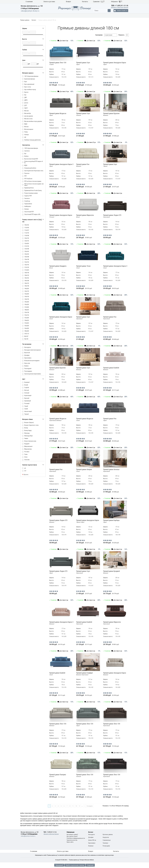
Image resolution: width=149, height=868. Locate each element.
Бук (25, 95)
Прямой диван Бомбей (111, 369)
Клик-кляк (27, 363)
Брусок (26, 92)
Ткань (26, 454)
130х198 (27, 259)
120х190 (27, 238)
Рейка (26, 132)
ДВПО (26, 100)
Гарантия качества (72, 840)
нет (25, 471)
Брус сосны (28, 87)
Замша (26, 438)
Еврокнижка (28, 358)
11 (80, 806)
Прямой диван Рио (83, 165)
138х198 (27, 273)
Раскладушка (28, 371)
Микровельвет (28, 446)
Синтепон (27, 198)
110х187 (27, 230)
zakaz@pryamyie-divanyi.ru (30, 11)
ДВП (26, 97)
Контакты (85, 2)
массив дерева (29, 116)
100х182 (27, 225)
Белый (26, 385)
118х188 (27, 236)
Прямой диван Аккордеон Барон (115, 63)
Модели (87, 15)
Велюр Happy (28, 430)
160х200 (27, 328)
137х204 (27, 270)
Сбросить (25, 474)
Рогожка (27, 452)
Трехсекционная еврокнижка (33, 374)
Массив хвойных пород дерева (33, 121)
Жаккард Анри (28, 436)
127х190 (27, 246)
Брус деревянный (29, 84)
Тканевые (105, 843)
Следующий (90, 865)
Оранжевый (28, 401)
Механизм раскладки (70, 15)
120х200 (27, 243)
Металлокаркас (29, 129)
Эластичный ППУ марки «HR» (32, 214)
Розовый (27, 403)
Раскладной (28, 369)
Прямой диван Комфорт (85, 674)
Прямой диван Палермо (58, 775)
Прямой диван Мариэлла (85, 216)
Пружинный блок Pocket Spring (33, 190)
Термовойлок (28, 204)
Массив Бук (28, 113)
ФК (25, 137)
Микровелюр (28, 449)
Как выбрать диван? (72, 834)
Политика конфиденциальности (76, 838)
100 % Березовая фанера (31, 76)
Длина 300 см (92, 840)
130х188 (27, 257)
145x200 (27, 302)
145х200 (27, 304)
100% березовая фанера (31, 148)
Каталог (34, 20)
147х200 (27, 307)
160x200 (27, 326)
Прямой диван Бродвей (111, 572)
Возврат (68, 2)
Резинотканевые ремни (31, 193)
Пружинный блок (29, 188)
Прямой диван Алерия (84, 470)
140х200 (27, 289)
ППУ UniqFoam (28, 179)
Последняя (90, 806)
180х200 (27, 331)
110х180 (27, 228)
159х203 (27, 323)
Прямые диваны (50, 15)
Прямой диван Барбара (111, 521)
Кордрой (27, 444)
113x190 (27, 233)
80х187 (26, 336)
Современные (107, 840)
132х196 (27, 262)
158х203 (27, 320)
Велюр (26, 428)
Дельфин (27, 355)
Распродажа (120, 15)
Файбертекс (28, 206)
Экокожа (27, 460)
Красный (27, 398)
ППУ (25, 176)
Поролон (27, 173)
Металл (26, 127)
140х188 (27, 281)
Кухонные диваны (31, 15)
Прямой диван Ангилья (111, 470)
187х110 (27, 334)
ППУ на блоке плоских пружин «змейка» (34, 185)
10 (76, 806)
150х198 (27, 312)
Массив (26, 111)
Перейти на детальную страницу (75, 865)
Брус (26, 82)
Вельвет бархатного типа (31, 425)
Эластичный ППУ (29, 212)
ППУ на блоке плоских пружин (33, 181)
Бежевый (27, 382)
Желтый (27, 390)
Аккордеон (28, 347)
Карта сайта (70, 842)
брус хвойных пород (30, 89)
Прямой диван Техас (83, 267)
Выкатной (27, 353)
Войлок (26, 156)
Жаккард (27, 433)
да (25, 468)
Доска (26, 103)
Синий (26, 409)
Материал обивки (103, 15)
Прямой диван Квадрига (58, 267)
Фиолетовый (28, 411)
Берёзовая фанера (30, 79)
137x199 (27, 267)
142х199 (27, 291)
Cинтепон (27, 151)
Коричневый (28, 396)
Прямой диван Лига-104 (58, 63)
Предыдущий (59, 865)
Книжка (26, 366)
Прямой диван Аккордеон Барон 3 (61, 165)
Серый (26, 406)
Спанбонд (27, 201)
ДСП (26, 105)
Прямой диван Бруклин (111, 114)
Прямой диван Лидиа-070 (112, 216)
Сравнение (98, 2)
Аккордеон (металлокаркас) (32, 350)
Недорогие (106, 837)
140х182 (27, 278)
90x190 (26, 339)
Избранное (116, 2)
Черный (26, 414)
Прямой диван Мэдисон (58, 114)
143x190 (27, 297)
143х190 (27, 299)
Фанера (27, 135)
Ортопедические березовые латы (34, 171)
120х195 (27, 241)
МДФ (26, 124)
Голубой (27, 388)
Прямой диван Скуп (83, 63)
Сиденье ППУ (28, 196)
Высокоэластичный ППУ (31, 159)
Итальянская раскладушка (32, 361)
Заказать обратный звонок (119, 7)
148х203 (27, 310)
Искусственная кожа (30, 441)
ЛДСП (26, 108)
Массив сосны (28, 119)
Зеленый (27, 393)
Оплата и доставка (49, 2)
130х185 (27, 254)
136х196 (27, 265)
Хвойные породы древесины (32, 140)
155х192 (27, 315)
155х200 (27, 318)
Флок (26, 457)
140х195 (27, 283)
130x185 (27, 251)
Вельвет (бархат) (29, 422)
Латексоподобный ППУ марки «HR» (34, 162)
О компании (29, 2)
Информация (71, 832)
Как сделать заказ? (72, 836)
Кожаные (91, 846)
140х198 (27, 286)
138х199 (27, 275)
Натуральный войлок (30, 168)
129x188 (27, 249)
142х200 (27, 294)
